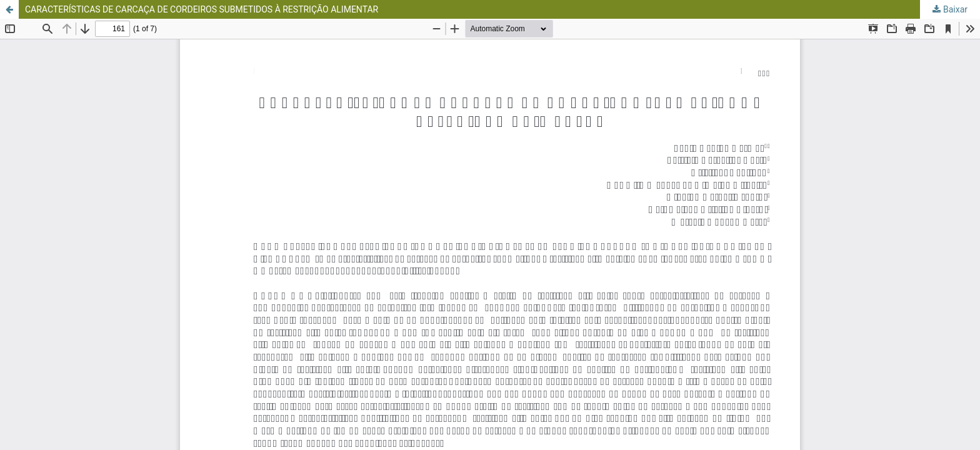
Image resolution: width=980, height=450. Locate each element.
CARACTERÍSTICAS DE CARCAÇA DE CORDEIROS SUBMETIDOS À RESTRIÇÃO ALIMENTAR (202, 9)
